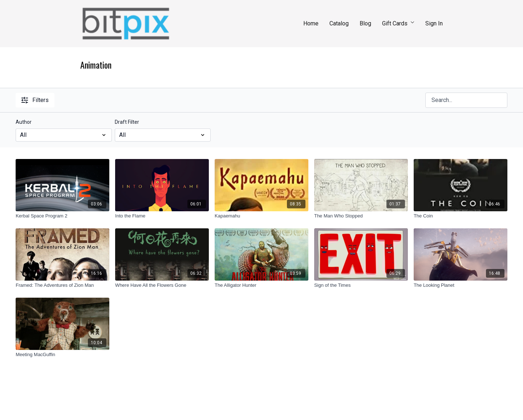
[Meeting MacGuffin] (62, 355)
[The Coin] (461, 216)
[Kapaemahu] (261, 216)
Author (24, 122)
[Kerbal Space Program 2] (62, 216)
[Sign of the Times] (361, 285)
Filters (35, 100)
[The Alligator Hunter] (261, 285)
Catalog (339, 23)
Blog (365, 23)
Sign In (434, 23)
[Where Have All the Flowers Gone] (162, 285)
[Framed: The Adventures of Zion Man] (62, 285)
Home (311, 23)
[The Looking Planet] (461, 285)
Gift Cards (398, 23)
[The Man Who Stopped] (361, 216)
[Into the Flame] (162, 216)
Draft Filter (127, 122)
